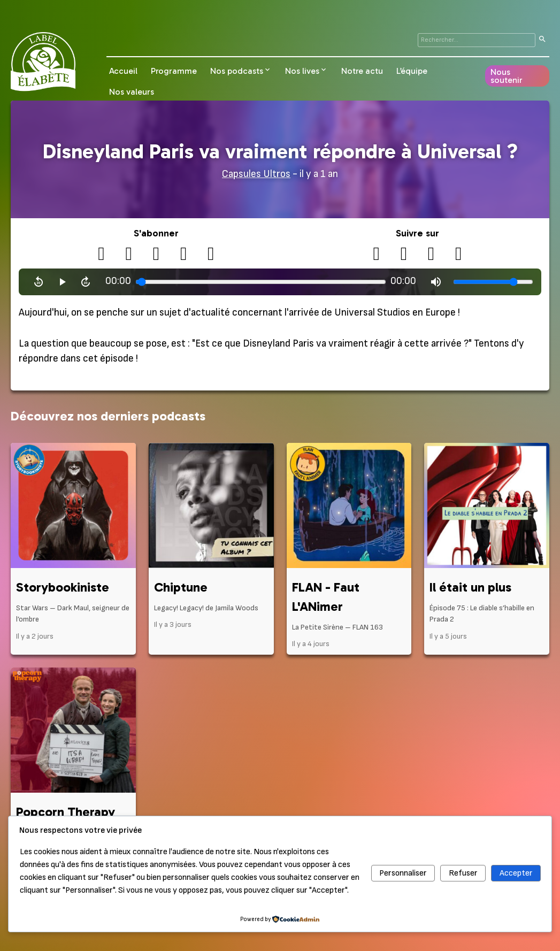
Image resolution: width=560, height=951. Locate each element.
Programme (174, 71)
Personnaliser (403, 873)
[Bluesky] (459, 254)
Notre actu (362, 71)
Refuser (463, 873)
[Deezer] (211, 254)
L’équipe (412, 71)
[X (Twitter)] (376, 254)
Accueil (123, 71)
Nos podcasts (237, 71)
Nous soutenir (507, 76)
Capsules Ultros (256, 174)
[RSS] (101, 254)
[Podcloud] (129, 254)
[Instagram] (431, 254)
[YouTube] (404, 254)
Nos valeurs (132, 92)
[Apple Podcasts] (156, 254)
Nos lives (302, 71)
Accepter (516, 873)
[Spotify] (184, 254)
